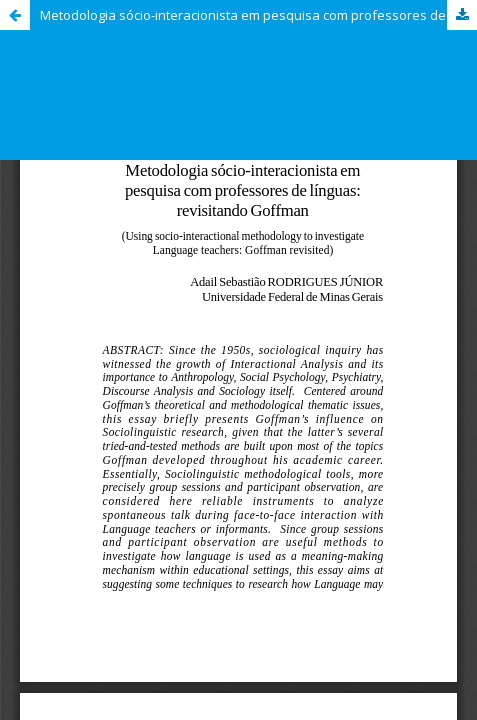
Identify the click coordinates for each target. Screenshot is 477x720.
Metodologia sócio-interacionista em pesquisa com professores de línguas (258, 15)
